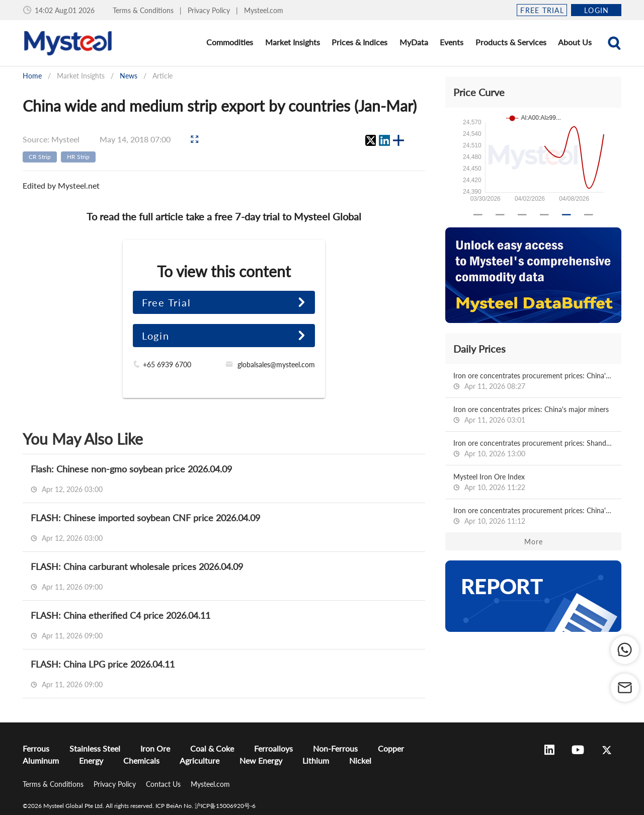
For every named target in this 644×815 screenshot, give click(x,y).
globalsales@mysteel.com (276, 364)
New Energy (261, 760)
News (129, 76)
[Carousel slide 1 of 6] (478, 215)
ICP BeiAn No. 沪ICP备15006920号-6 (206, 806)
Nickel (360, 760)
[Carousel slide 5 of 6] (567, 215)
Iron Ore (155, 748)
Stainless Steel (95, 748)
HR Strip (78, 157)
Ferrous (36, 748)
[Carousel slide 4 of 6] (544, 215)
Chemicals (141, 760)
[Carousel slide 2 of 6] (500, 215)
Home (32, 76)
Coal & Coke (212, 748)
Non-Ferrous (335, 748)
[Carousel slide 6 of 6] (589, 215)
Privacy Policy (210, 10)
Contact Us (164, 784)
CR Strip (40, 157)
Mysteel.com (264, 10)
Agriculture (199, 760)
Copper (391, 748)
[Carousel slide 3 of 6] (522, 215)
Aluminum (41, 760)
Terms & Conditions (144, 10)
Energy (91, 760)
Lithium (316, 760)
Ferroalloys (273, 748)
